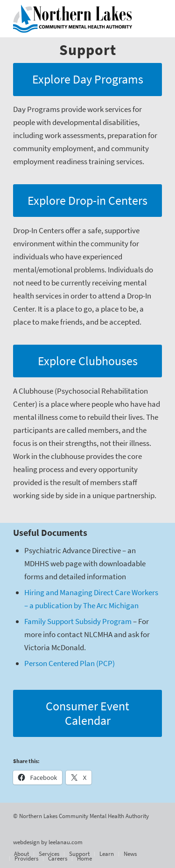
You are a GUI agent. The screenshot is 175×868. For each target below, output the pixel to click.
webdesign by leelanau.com (48, 842)
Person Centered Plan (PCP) (70, 663)
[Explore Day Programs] (87, 80)
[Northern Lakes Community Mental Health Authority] (73, 19)
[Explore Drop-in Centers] (87, 201)
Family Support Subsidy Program (78, 621)
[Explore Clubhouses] (87, 361)
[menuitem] (21, 854)
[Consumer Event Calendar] (87, 713)
